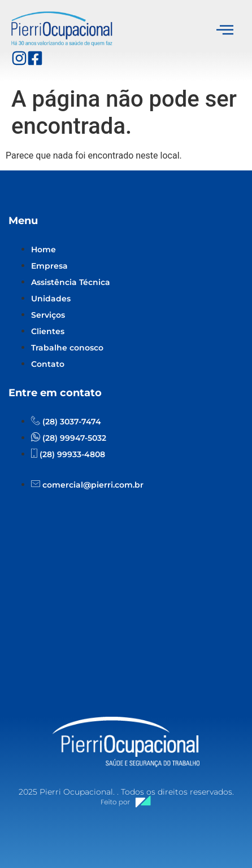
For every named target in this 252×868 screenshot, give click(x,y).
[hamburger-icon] (225, 31)
